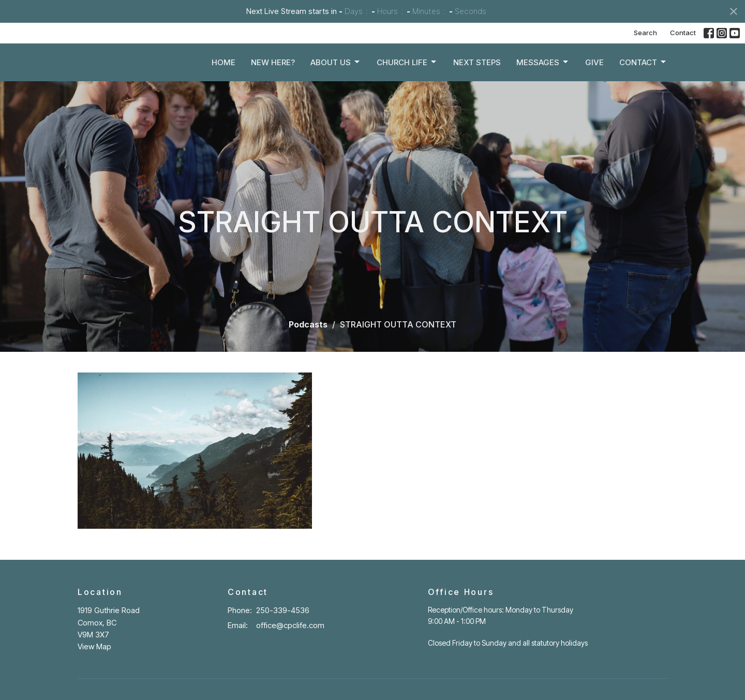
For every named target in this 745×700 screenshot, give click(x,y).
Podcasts (308, 324)
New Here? (273, 65)
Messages (543, 65)
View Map (94, 646)
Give (594, 65)
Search (645, 33)
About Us (336, 65)
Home (224, 65)
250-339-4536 (283, 610)
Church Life (407, 65)
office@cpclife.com (290, 625)
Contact (683, 33)
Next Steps (477, 65)
